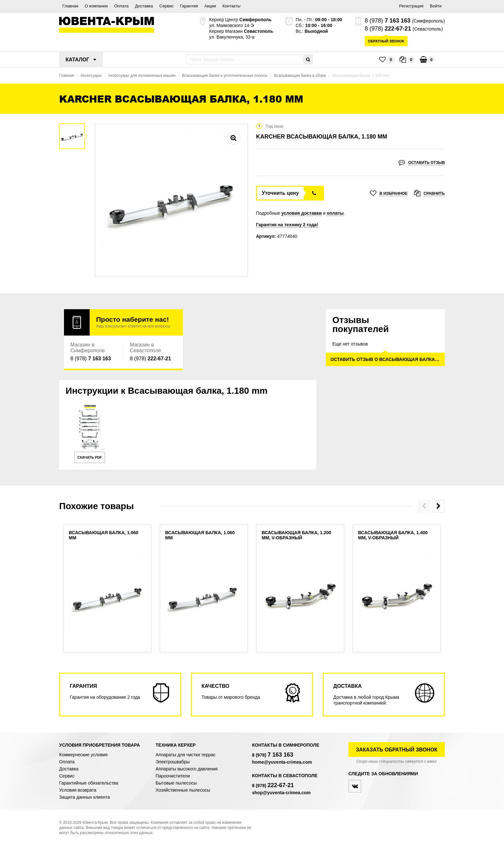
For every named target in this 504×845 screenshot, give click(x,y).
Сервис (167, 6)
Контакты (231, 6)
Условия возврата (78, 790)
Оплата (121, 6)
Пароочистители (173, 776)
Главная (70, 6)
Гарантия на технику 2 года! (287, 225)
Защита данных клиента (85, 797)
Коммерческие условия (83, 755)
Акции (210, 6)
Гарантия (189, 6)
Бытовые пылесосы (176, 783)
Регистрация (411, 6)
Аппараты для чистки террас (185, 755)
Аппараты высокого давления (187, 769)
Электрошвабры (173, 762)
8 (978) (388, 21)
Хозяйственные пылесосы (183, 790)
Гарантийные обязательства (89, 783)
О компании (96, 6)
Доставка (144, 6)
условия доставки (301, 213)
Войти (436, 6)
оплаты (335, 213)
